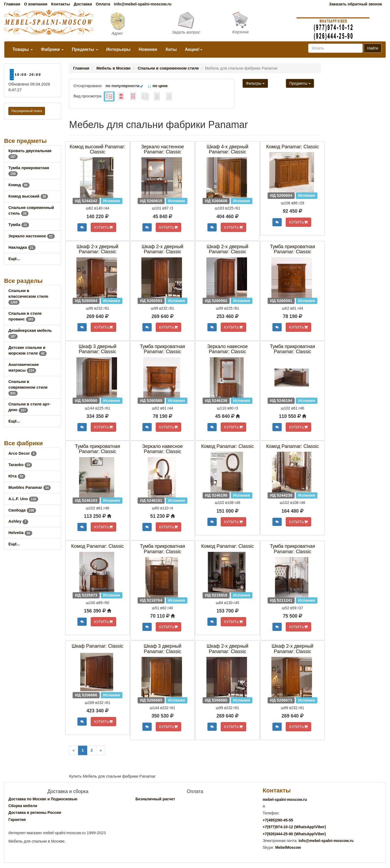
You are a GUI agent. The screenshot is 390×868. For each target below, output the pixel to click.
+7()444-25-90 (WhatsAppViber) (294, 834)
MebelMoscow (288, 847)
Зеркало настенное (32, 236)
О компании (36, 4)
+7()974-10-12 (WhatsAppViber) (294, 827)
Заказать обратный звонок (355, 4)
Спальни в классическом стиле (28, 296)
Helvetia (20, 533)
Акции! (193, 49)
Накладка (22, 247)
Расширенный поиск (27, 111)
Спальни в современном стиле (28, 387)
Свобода (22, 510)
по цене (157, 86)
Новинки (148, 49)
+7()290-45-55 (278, 820)
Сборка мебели (23, 806)
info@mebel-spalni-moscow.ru (143, 4)
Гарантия (17, 820)
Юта (17, 476)
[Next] (100, 750)
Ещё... (14, 259)
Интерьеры (118, 49)
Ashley (18, 521)
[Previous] (74, 750)
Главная (12, 4)
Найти (373, 48)
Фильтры (255, 83)
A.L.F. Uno (23, 499)
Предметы (85, 49)
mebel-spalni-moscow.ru (285, 800)
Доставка (83, 4)
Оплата (103, 4)
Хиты (171, 49)
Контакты (61, 4)
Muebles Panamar (30, 487)
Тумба (19, 225)
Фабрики (52, 49)
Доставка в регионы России (35, 813)
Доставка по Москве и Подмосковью (43, 799)
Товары (23, 49)
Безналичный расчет (155, 799)
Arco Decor (22, 453)
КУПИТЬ (103, 227)
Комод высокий (28, 196)
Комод (19, 185)
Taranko (20, 465)
